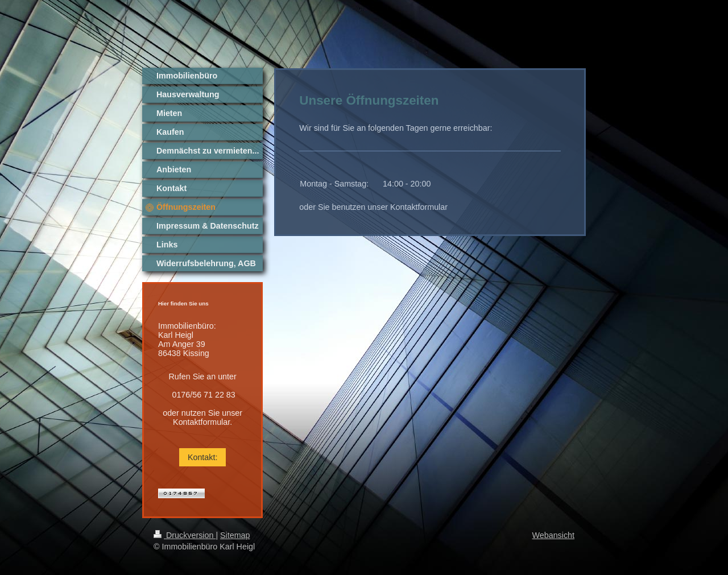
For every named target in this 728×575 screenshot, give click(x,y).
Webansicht (553, 535)
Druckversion (185, 535)
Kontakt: (202, 457)
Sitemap (235, 535)
